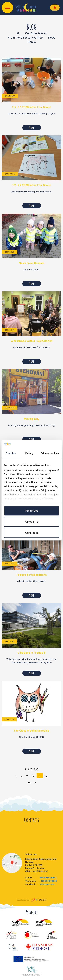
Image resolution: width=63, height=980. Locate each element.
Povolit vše (32, 511)
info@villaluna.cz (48, 878)
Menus (32, 42)
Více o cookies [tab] (50, 453)
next (32, 782)
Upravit (32, 522)
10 (33, 776)
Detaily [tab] (30, 453)
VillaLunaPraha (47, 884)
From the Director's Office (25, 38)
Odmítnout (32, 533)
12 (46, 776)
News (52, 38)
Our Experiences (36, 33)
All (18, 33)
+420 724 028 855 (48, 881)
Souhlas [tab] (11, 453)
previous (32, 769)
